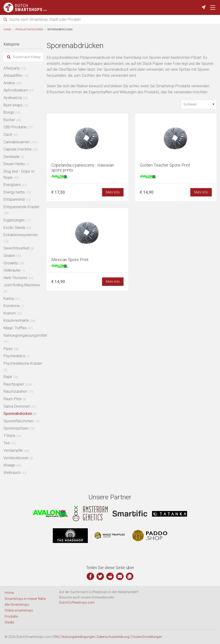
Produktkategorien (29, 30)
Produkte (11, 616)
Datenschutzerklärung (113, 637)
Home (7, 30)
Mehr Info (113, 192)
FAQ (57, 637)
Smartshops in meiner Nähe (25, 599)
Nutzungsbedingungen (78, 637)
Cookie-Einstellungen (147, 637)
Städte (9, 622)
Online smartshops (19, 610)
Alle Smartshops (17, 605)
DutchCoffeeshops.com (77, 602)
